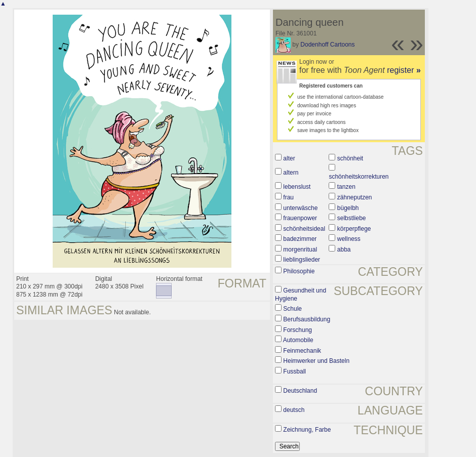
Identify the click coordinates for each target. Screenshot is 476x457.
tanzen (346, 187)
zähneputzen (355, 197)
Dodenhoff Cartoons (327, 45)
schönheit (350, 158)
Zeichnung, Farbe (307, 430)
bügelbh (348, 208)
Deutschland (300, 391)
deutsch (294, 410)
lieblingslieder (302, 260)
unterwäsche (300, 208)
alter (289, 158)
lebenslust (297, 187)
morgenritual (300, 250)
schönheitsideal (304, 229)
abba (344, 250)
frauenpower (300, 218)
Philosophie (299, 271)
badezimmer (300, 239)
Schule (292, 309)
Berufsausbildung (307, 319)
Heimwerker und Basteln (316, 361)
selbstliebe (352, 218)
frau (288, 197)
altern (291, 173)
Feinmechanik (302, 351)
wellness (349, 239)
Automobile (298, 340)
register (404, 70)
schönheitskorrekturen (359, 177)
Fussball (294, 371)
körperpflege (354, 229)
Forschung (297, 330)
